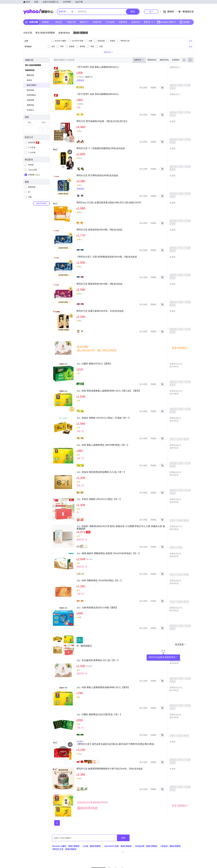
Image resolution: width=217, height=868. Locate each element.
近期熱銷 (176, 60)
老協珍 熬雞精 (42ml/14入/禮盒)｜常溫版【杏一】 (103, 418)
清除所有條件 (41, 203)
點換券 (46, 22)
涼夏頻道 (123, 22)
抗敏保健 (30, 100)
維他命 (29, 80)
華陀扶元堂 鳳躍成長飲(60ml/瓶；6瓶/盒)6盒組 (99, 284)
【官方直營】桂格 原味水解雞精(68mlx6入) (98, 94)
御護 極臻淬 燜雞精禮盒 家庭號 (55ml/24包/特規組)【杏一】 (108, 553)
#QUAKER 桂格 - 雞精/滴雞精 (118, 846)
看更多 (148, 22)
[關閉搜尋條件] (72, 12)
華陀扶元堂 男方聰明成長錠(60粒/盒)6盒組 (97, 175)
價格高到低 (164, 60)
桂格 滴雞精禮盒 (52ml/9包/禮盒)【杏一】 (100, 581)
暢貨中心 (84, 22)
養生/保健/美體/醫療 (33, 65)
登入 (151, 12)
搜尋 (123, 838)
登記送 (59, 22)
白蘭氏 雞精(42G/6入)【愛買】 (94, 364)
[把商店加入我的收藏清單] (163, 652)
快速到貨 (97, 22)
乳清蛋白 (30, 110)
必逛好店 (136, 22)
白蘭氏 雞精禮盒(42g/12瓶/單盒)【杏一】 (99, 715)
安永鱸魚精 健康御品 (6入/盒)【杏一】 (98, 660)
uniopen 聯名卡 (167, 22)
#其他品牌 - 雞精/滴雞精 (146, 846)
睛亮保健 (30, 90)
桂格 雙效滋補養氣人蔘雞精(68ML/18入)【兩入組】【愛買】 (109, 391)
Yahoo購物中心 (38, 12)
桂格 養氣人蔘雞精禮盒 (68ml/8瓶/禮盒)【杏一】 (103, 445)
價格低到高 (152, 60)
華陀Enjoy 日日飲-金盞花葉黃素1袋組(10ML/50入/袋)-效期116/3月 (109, 203)
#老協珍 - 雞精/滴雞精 (171, 846)
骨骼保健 (30, 105)
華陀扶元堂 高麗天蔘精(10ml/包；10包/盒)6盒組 (100, 311)
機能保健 (30, 75)
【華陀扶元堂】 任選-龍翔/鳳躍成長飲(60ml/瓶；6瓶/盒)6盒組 (107, 257)
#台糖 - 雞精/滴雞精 (92, 846)
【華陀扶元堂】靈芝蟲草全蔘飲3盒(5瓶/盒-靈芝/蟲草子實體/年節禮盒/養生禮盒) (115, 744)
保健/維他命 (30, 70)
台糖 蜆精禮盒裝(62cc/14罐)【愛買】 (97, 608)
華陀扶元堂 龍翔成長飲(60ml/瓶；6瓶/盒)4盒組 (99, 230)
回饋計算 (71, 22)
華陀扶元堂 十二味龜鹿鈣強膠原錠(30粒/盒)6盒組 (101, 148)
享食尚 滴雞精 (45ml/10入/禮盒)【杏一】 (99, 499)
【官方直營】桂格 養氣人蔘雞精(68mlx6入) (98, 67)
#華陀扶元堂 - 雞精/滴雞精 (64, 849)
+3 (98, 762)
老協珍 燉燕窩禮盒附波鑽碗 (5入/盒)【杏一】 (101, 472)
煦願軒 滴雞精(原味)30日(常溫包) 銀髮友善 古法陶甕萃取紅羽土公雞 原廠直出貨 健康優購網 (121, 527)
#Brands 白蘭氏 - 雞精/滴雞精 (66, 846)
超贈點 (185, 22)
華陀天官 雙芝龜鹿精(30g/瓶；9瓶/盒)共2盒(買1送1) (102, 121)
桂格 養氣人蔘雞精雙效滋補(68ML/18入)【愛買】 (103, 687)
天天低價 (110, 22)
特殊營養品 (31, 95)
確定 (43, 129)
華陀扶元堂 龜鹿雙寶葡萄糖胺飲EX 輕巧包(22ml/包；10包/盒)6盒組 (110, 769)
